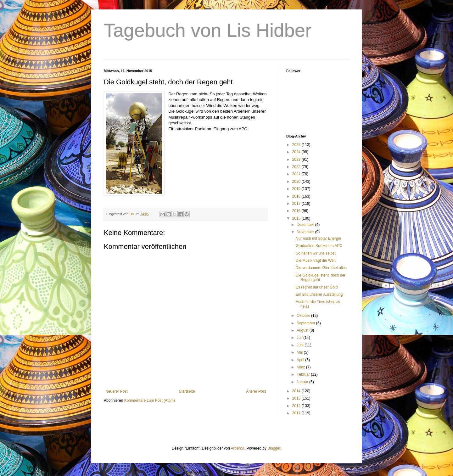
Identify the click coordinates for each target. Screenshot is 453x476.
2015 (297, 218)
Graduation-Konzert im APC (319, 246)
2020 (297, 182)
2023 (297, 160)
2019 (297, 189)
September (306, 323)
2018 (297, 196)
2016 (297, 211)
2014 (297, 391)
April (301, 360)
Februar (304, 374)
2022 (297, 167)
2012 (297, 406)
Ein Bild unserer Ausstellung (319, 294)
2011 (297, 413)
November (306, 232)
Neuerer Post (117, 391)
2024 (297, 152)
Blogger (274, 448)
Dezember (306, 225)
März (301, 367)
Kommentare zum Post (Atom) (150, 400)
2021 (297, 174)
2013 (297, 398)
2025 (297, 145)
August (303, 330)
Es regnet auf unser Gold (317, 287)
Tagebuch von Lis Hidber (208, 30)
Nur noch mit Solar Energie (318, 238)
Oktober (304, 316)
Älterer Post (256, 391)
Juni (301, 345)
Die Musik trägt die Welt (316, 260)
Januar (303, 382)
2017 (297, 204)
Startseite (187, 391)
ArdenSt (238, 448)
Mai (300, 352)
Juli (300, 338)
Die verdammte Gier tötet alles (321, 268)
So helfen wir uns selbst (316, 253)
